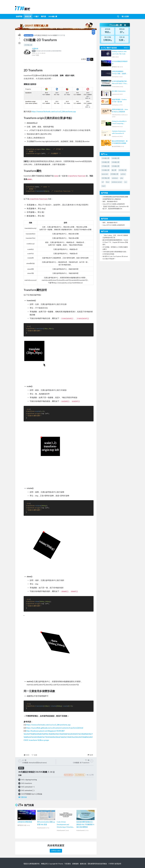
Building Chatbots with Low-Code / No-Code (119, 53)
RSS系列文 (69, 775)
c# (103, 182)
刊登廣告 (68, 864)
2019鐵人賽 (28, 45)
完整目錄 (23, 797)
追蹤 (34, 755)
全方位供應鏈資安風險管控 (120, 62)
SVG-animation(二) (28, 790)
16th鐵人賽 (115, 158)
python (123, 174)
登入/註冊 (125, 16)
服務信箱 (83, 864)
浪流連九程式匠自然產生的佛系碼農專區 (47, 51)
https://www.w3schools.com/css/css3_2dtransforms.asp (54, 111)
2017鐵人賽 (106, 178)
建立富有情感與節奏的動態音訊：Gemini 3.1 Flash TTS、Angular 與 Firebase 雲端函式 (115, 242)
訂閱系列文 (80, 775)
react (104, 186)
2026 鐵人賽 (53, 16)
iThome (60, 864)
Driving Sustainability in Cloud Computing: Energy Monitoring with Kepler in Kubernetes (119, 123)
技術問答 (19, 16)
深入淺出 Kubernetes (119, 91)
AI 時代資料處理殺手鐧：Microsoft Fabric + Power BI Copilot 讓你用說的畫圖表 (120, 82)
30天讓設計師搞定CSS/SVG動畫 (45, 35)
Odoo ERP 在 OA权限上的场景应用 (114, 204)
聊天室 (43, 16)
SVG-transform (27, 783)
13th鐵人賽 (106, 162)
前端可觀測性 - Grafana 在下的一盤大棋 (119, 101)
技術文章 (28, 16)
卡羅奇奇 (35, 49)
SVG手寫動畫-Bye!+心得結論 (32, 794)
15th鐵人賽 (106, 158)
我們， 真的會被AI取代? (110, 201)
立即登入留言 (56, 851)
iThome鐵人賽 (118, 25)
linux (108, 182)
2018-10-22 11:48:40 (39, 53)
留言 (27, 755)
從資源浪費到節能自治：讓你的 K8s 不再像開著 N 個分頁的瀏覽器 (85, 824)
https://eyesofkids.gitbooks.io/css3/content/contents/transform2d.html (55, 728)
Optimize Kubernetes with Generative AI (119, 132)
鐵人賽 (114, 170)
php (122, 178)
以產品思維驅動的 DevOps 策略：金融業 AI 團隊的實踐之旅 (120, 73)
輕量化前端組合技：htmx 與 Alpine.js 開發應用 (120, 110)
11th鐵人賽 (106, 170)
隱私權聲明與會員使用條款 (97, 864)
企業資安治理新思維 (25, 822)
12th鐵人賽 (115, 166)
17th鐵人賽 (106, 166)
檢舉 (90, 755)
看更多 (127, 48)
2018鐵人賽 (114, 174)
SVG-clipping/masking (29, 780)
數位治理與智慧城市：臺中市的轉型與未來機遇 (120, 142)
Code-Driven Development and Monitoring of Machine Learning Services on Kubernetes (65, 827)
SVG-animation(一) (28, 787)
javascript (105, 174)
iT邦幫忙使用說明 (115, 864)
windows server (117, 182)
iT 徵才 (36, 16)
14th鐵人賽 (115, 162)
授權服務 (75, 864)
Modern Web (29, 35)
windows (115, 178)
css (126, 182)
